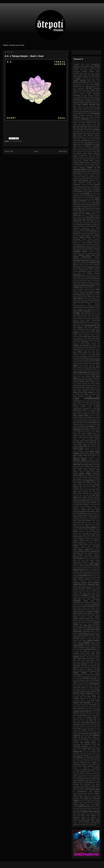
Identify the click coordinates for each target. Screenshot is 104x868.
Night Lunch (77, 492)
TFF (95, 662)
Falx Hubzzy (85, 266)
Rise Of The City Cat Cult (88, 566)
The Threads (83, 754)
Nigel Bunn (96, 490)
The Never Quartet (79, 726)
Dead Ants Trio (89, 212)
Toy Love (89, 781)
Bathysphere (77, 117)
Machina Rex (77, 428)
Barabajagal (95, 113)
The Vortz (96, 757)
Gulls (82, 313)
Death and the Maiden (82, 214)
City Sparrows (96, 179)
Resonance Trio (88, 559)
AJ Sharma (85, 77)
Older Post (63, 151)
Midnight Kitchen (91, 461)
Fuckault (76, 288)
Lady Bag (93, 403)
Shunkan (91, 606)
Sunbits (97, 651)
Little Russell (90, 419)
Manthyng (96, 435)
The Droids (76, 690)
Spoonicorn (77, 637)
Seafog (94, 590)
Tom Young (90, 775)
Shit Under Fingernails (84, 604)
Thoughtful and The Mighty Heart (90, 764)
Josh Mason (80, 371)
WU (88, 817)
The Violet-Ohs (88, 757)
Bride (86, 142)
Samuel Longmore (94, 581)
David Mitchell (82, 210)
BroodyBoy (97, 142)
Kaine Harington (86, 376)
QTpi (87, 548)
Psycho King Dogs (94, 544)
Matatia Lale (93, 443)
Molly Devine (83, 470)
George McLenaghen (87, 293)
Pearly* (76, 524)
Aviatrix (80, 108)
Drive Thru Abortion (93, 235)
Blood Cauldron (78, 137)
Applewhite (77, 99)
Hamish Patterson (82, 317)
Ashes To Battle (84, 103)
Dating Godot (92, 205)
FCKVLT (76, 270)
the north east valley (91, 726)
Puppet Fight (85, 546)
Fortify (87, 284)
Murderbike (96, 477)
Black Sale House (85, 133)
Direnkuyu (86, 223)
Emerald (91, 252)
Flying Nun (80, 282)
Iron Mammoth (84, 345)
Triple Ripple (96, 784)
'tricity (88, 64)
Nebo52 (91, 484)
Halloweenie (84, 315)
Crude (87, 193)
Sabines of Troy (84, 577)
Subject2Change (95, 646)
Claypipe (85, 180)
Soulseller (79, 628)
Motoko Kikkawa (85, 473)
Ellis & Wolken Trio (90, 250)
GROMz (93, 311)
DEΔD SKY (96, 219)
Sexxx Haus (77, 597)
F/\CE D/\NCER (89, 264)
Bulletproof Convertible (92, 146)
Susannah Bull (77, 655)
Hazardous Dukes (93, 322)
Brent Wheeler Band (79, 142)
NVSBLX (97, 497)
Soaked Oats (89, 619)
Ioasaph (76, 345)
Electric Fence (92, 248)
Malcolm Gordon (90, 432)
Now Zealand (83, 497)
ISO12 (80, 347)
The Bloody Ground (82, 671)
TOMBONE (80, 777)
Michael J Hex (95, 457)
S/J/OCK (76, 577)
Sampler (76, 581)
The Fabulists (92, 695)
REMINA (76, 557)
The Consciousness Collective (86, 682)
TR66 (98, 781)
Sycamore (83, 657)
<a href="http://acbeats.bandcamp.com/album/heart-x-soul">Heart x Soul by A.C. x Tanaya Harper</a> (36, 128)
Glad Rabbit (91, 300)
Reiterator (97, 555)
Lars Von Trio (91, 405)
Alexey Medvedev (95, 83)
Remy (81, 557)
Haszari (76, 322)
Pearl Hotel (80, 522)
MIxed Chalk (91, 468)
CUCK (91, 194)
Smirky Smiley (95, 615)
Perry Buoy (82, 526)
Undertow (97, 795)
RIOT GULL (77, 566)
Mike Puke (77, 464)
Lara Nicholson (81, 405)
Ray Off (86, 551)
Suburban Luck (95, 648)
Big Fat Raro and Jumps (87, 126)
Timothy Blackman (85, 772)
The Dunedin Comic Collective (87, 691)
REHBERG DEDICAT (94, 553)
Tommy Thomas (88, 777)
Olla (74, 504)
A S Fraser (83, 68)
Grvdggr (77, 313)
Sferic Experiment (85, 597)
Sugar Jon (79, 649)
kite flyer (97, 389)
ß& (92, 637)
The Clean (93, 678)
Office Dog (90, 501)
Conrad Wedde (78, 192)
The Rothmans (84, 739)
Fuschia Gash (89, 288)
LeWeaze (93, 412)
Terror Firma (89, 662)
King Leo (84, 387)
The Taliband (93, 752)
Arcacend (88, 99)
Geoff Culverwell (89, 291)
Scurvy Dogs (88, 590)
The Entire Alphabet (80, 695)
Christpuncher (77, 177)
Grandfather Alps (82, 309)
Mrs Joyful (76, 477)
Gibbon (97, 297)
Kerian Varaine (90, 382)
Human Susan (95, 335)
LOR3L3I (85, 423)
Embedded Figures (80, 251)
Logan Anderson (87, 421)
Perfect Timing (95, 524)
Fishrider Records (93, 273)
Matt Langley (83, 445)
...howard (76, 64)
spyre (90, 637)
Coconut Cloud (85, 184)
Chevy (98, 166)
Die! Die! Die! (88, 221)
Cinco (98, 177)
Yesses (97, 819)
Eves (75, 262)
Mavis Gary (83, 446)
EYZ (83, 264)
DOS (98, 230)
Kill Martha (83, 385)
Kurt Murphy (92, 394)
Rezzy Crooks (95, 560)
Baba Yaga (96, 112)
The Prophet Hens (83, 734)
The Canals (96, 675)
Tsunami (81, 788)
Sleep (75, 612)
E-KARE (90, 243)
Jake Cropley (92, 351)
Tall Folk (92, 658)
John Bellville (92, 364)
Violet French (83, 803)
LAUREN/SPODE (78, 408)
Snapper (97, 617)
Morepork (82, 472)
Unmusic (76, 797)
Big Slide (97, 126)
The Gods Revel (92, 707)
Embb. (97, 250)
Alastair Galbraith (80, 81)
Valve (81, 799)
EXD (87, 262)
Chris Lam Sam (85, 173)
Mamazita (84, 434)
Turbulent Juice (89, 788)
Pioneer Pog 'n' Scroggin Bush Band (85, 533)
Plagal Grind (95, 535)
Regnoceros (84, 553)
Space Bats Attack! (93, 629)
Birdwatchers (77, 132)
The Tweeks (84, 755)
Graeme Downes (79, 307)
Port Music (87, 539)
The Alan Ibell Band (94, 664)
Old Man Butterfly (91, 503)
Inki (91, 342)
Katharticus (96, 378)
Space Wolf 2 (78, 631)
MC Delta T (87, 448)
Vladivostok (96, 803)
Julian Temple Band (80, 373)
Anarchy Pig (90, 92)
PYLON (83, 548)
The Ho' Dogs (88, 708)
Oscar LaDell (95, 510)
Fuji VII (82, 288)
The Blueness (92, 671)
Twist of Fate (77, 790)
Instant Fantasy (85, 344)
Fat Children (77, 268)
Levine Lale (86, 412)
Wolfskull (92, 814)
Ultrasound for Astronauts (80, 793)
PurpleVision (77, 548)
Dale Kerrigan (95, 197)
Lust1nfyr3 (81, 426)
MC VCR (94, 448)
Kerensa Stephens (79, 382)
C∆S (98, 151)
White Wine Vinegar (94, 810)
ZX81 (95, 825)
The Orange (91, 728)
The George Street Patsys (81, 705)
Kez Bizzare (91, 384)
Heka (92, 324)
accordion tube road (80, 73)
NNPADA (97, 494)
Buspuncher (96, 148)
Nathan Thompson (79, 484)
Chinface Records (82, 171)
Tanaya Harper (17, 141)
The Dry (82, 690)
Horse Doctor (86, 331)
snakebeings (82, 617)
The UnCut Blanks (94, 755)
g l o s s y (96, 288)
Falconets (97, 264)
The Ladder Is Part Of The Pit (86, 711)
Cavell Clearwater (90, 159)
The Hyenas (77, 710)
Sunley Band (95, 653)
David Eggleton (84, 206)
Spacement (86, 631)
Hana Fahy (91, 317)
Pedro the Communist (85, 524)
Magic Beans (92, 430)
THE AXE (84, 666)
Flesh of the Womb (87, 275)
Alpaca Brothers (90, 86)
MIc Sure (87, 457)
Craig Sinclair (96, 192)
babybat (76, 114)
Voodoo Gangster (79, 805)
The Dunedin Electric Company (86, 692)
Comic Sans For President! (91, 188)
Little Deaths (82, 419)
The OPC (84, 728)
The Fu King (85, 701)
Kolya (95, 393)
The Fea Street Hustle (88, 697)
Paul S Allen (77, 521)
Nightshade (86, 492)
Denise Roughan (87, 219)
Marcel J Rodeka (78, 437)
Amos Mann (86, 90)
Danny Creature (82, 203)
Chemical (86, 166)
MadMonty (77, 430)
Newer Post (9, 151)
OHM (95, 501)
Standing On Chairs (86, 639)
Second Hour (82, 592)
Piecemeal (82, 531)
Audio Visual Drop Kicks (81, 106)
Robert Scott (78, 570)
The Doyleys (82, 688)
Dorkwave (93, 230)
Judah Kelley (88, 371)
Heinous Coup (85, 324)
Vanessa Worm (88, 799)
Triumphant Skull (78, 786)
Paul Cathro (93, 517)
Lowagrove (82, 425)
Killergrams (89, 385)
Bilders (78, 128)
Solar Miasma (82, 622)
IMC (82, 340)
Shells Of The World (91, 603)
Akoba (84, 79)
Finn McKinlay (96, 271)
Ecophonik (76, 244)
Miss (98, 466)
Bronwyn (91, 142)
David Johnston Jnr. (94, 206)
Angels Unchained (93, 94)
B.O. (98, 110)
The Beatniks (80, 669)
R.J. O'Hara (96, 548)
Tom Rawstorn (83, 775)
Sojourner (91, 621)
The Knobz (94, 710)
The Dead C (94, 684)
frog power (91, 286)
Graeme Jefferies (89, 307)
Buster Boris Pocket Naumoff (81, 150)
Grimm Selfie (78, 311)
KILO (79, 387)
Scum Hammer (81, 590)
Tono (75, 779)
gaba (75, 289)
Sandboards (77, 583)
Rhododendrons (78, 562)
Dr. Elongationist (92, 232)
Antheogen (91, 95)
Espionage (77, 261)
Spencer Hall (91, 633)
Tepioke (97, 660)
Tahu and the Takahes (93, 657)
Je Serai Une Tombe (94, 358)
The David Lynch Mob (83, 684)
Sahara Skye (93, 577)
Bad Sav (81, 114)
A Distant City (88, 66)
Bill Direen (84, 128)
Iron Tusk (93, 345)
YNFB (75, 821)
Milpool (91, 465)
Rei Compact (78, 555)
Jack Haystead (91, 349)
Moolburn (76, 472)
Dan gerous (85, 199)
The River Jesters (90, 737)
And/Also (97, 92)
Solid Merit (90, 622)
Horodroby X (77, 331)
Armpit (97, 99)
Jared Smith (96, 355)
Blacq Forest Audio (80, 135)
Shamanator (96, 599)
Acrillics (97, 73)
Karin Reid (81, 378)
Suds (75, 649)
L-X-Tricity (88, 396)
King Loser (91, 387)
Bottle (86, 141)
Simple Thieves (95, 608)
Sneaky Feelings (79, 619)
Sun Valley (84, 651)
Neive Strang (91, 486)
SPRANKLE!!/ (84, 637)
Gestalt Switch (86, 295)
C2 (74, 153)
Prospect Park (93, 542)
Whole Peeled (78, 812)
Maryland (80, 443)
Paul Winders (86, 521)
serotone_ (76, 594)
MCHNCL (81, 450)
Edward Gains (81, 246)
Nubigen (91, 497)
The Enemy (96, 693)
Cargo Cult (92, 155)
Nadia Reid (89, 481)
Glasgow (97, 300)
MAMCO (90, 434)
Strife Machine (78, 646)
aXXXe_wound (77, 110)
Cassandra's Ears (83, 157)
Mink (98, 465)
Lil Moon (97, 416)
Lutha (86, 426)
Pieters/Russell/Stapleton (93, 531)
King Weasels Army (79, 389)
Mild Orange (85, 465)
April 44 (82, 99)
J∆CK (83, 347)
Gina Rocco (86, 298)
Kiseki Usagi (90, 389)
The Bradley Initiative (86, 672)
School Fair (77, 588)
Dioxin (81, 223)
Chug (83, 177)
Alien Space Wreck (88, 85)
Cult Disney (96, 194)
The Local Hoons (82, 715)
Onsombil (93, 506)
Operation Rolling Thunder (83, 508)
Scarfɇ (75, 586)
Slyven (93, 613)
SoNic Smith (87, 626)
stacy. (95, 637)
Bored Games (92, 139)
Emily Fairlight (88, 253)
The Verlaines (78, 757)
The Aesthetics (82, 664)
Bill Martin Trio (82, 130)
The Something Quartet (85, 748)
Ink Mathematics (84, 342)
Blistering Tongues (93, 135)
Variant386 (96, 799)
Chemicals (92, 166)
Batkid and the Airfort (88, 117)
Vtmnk (75, 806)
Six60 (75, 610)
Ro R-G (75, 568)
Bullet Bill (81, 146)
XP (79, 819)
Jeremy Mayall (95, 360)
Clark (80, 180)
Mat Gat (86, 443)
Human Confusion (84, 335)
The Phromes (85, 732)
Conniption (96, 190)
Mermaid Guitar (95, 453)
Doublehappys (77, 232)
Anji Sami (84, 95)
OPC (98, 506)
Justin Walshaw (91, 374)
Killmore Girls (96, 385)
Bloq (85, 137)
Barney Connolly (79, 115)
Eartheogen (96, 243)
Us (91, 797)
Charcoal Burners (79, 164)
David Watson (91, 210)
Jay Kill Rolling (84, 358)
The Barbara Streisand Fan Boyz (88, 668)
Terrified (82, 662)
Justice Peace (82, 374)
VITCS (90, 803)
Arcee (93, 99)
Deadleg (97, 212)
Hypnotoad (94, 336)
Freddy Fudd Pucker (80, 286)
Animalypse (77, 95)
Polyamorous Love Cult (89, 537)
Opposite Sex (86, 510)
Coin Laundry (95, 184)
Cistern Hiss (87, 179)
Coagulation (77, 184)
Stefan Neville (77, 641)
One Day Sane (93, 504)
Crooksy (81, 194)
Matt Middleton (92, 445)
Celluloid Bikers (88, 161)
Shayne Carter (89, 601)
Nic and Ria (88, 488)
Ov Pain (95, 513)
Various (76, 801)
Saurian (84, 585)
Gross (98, 311)
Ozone (80, 515)
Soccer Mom (81, 621)
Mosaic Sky (90, 472)
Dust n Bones (82, 243)
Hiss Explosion (78, 327)
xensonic (93, 817)
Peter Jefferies (91, 528)
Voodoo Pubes (90, 805)
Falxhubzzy (92, 266)
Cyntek (81, 195)
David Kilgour (77, 208)
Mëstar (85, 455)
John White (96, 367)
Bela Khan (97, 121)
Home (36, 151)
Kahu (98, 374)
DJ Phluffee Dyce (92, 226)
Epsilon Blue (95, 255)
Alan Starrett (96, 79)
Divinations (88, 225)
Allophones (81, 86)
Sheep (83, 603)
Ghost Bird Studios (82, 297)
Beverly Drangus (86, 124)
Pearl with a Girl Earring (92, 522)
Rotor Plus (87, 574)
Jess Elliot (76, 362)
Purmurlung (96, 546)
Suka (84, 649)
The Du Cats (89, 690)
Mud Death (83, 477)
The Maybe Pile (91, 721)
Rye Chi (93, 576)
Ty (74, 792)
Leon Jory (89, 410)
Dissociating (80, 225)
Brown (75, 144)
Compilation (77, 190)
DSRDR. (76, 237)
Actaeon (76, 75)
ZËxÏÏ (79, 825)
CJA (75, 180)
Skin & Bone (92, 610)
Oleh (98, 503)
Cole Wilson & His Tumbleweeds (90, 186)
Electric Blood (84, 248)
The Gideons (93, 705)
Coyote (90, 192)
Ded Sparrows (82, 217)
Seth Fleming (83, 594)
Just (76, 374)
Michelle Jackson (94, 459)
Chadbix (76, 162)
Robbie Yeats (96, 568)
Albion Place (91, 81)
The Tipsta (89, 754)
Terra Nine (76, 662)
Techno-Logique (90, 660)
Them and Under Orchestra (81, 761)
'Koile (82, 64)
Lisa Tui (76, 419)
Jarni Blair (76, 356)
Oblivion (80, 499)
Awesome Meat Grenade (91, 108)
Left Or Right (82, 410)
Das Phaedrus (78, 205)
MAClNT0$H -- (86, 428)
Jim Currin (85, 362)
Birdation (96, 130)
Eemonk (88, 246)
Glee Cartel (77, 302)
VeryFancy (83, 801)
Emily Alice (81, 253)
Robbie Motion (88, 568)
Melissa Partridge (84, 452)
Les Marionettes (78, 412)
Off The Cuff (96, 499)
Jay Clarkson (83, 356)
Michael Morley (80, 459)
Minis (95, 465)
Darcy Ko (89, 203)
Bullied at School (78, 148)
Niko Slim (93, 492)
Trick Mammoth (85, 784)
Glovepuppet (84, 302)
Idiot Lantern (84, 338)
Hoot (98, 329)
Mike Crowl (83, 463)
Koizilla (90, 393)
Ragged (87, 550)
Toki (81, 773)
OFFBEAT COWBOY (80, 501)
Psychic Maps (83, 544)
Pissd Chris (86, 535)
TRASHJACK (81, 782)
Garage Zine (89, 289)
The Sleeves (85, 744)
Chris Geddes (92, 171)
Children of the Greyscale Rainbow (86, 169)
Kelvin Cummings (87, 380)
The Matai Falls (91, 719)
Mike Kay (89, 463)
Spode (97, 635)
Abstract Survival (88, 72)
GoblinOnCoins (93, 302)
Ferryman (97, 270)
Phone (76, 531)
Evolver (84, 262)
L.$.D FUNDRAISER (86, 398)
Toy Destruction (81, 781)
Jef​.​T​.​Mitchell (77, 360)
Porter (92, 539)
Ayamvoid (84, 110)
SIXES (78, 610)
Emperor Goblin (84, 255)
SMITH (75, 617)
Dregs (83, 235)
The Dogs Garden (87, 686)
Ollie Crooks (80, 504)
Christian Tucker (95, 175)
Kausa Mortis (77, 380)
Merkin (87, 453)
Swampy (76, 657)
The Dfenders (77, 686)
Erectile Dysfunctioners (82, 257)
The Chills (86, 678)
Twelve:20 (97, 788)
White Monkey (84, 810)
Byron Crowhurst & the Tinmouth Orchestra (85, 151)
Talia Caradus (78, 658)
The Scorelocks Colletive (88, 741)
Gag (78, 289)
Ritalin (98, 566)
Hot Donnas (82, 333)
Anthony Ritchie (83, 97)
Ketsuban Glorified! (82, 384)
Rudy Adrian (83, 575)
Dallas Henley (77, 199)
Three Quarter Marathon (86, 766)
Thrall (75, 766)
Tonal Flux (96, 777)
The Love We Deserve (93, 715)
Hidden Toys (81, 326)
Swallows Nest (86, 655)
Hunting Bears (87, 336)
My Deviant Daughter (87, 479)
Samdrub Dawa (95, 579)
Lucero (87, 425)
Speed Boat (83, 633)
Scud (75, 590)
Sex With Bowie (94, 595)
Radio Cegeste (78, 550)
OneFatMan (86, 506)
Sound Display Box (89, 628)
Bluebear (97, 137)
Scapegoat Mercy (93, 585)
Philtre (98, 530)
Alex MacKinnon (84, 83)
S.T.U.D (97, 576)
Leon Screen (96, 410)
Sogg (86, 621)
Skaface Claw (84, 610)
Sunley (87, 653)
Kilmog (75, 387)
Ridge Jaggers (95, 564)
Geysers (93, 295)
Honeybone (81, 329)
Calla (85, 153)
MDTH (87, 450)
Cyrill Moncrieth (88, 195)
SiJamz (97, 606)
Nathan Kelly (96, 483)
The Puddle (93, 734)
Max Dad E (91, 446)
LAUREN (97, 406)
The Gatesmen (95, 703)
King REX (97, 387)
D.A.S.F (95, 195)
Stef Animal (96, 639)
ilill (80, 340)
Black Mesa (77, 133)
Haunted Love (83, 322)
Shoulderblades (78, 606)
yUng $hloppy (85, 823)
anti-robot (91, 97)
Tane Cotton (81, 660)
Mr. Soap (97, 475)
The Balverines (92, 666)
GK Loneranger (83, 300)
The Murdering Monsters (93, 725)
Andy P (76, 94)
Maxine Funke (78, 448)
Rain (92, 550)
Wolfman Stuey (85, 814)
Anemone (83, 94)
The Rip (81, 737)
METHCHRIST (92, 455)
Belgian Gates (77, 123)
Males (98, 432)
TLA (78, 773)
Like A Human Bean (81, 415)
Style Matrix (87, 646)
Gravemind (90, 309)
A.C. (11, 141)
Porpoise (81, 539)
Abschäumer (77, 72)
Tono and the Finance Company (86, 779)
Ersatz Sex (91, 259)
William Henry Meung (91, 812)
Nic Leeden (96, 488)
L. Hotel (96, 396)
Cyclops (76, 195)
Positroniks (97, 539)
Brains (90, 141)
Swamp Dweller (95, 655)
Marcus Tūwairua (89, 437)
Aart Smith (84, 70)
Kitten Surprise (83, 391)
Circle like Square (78, 179)
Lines (94, 417)
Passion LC (86, 517)
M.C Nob (97, 426)
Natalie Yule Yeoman (85, 483)
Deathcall (97, 215)
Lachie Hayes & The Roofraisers (91, 401)
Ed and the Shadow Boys (87, 244)
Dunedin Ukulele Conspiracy (91, 239)
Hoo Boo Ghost (91, 329)
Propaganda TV (83, 542)
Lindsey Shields (78, 417)
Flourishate (96, 279)
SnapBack (90, 617)
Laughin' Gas (86, 406)
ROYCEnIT (93, 574)
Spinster (80, 635)
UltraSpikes (91, 793)
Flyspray (85, 282)
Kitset (75, 391)
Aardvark (76, 70)
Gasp (94, 289)
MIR (84, 466)
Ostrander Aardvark (84, 512)
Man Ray (97, 434)
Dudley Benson (85, 237)
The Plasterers (93, 732)
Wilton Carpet (77, 814)
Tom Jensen (93, 773)
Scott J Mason (86, 588)
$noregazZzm (95, 64)
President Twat (89, 541)
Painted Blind (96, 515)
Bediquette (85, 119)
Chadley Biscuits (85, 162)
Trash (75, 782)
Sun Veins (91, 651)
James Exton (92, 353)
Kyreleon (81, 396)
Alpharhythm (81, 88)
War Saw (93, 806)
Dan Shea (92, 199)
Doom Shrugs (85, 230)
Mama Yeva (77, 434)
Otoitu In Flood (95, 512)
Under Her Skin (89, 795)
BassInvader (90, 115)
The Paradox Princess (86, 730)
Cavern (97, 159)
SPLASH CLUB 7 (89, 635)
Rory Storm (87, 572)
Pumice (76, 546)
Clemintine (92, 181)
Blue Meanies (90, 137)
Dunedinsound (96, 241)
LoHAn (94, 421)
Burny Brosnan (88, 148)
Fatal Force (84, 268)
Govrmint (97, 306)
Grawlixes (97, 309)
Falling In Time (77, 266)
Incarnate (86, 340)
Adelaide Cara (86, 75)
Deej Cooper (90, 217)
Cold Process (77, 186)
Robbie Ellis (81, 568)
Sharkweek (77, 601)
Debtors (75, 217)
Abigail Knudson (94, 70)
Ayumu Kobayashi (92, 110)
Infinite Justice (93, 340)
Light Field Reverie (94, 414)
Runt (89, 576)
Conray (85, 192)
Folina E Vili (91, 282)
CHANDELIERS (95, 162)
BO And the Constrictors (80, 139)
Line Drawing (88, 417)
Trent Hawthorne (90, 782)
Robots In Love (89, 570)
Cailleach (79, 153)
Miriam (87, 466)
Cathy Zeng (82, 159)
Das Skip (85, 205)
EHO (92, 246)
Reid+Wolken (89, 555)
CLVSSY (89, 183)
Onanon (86, 504)
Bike (75, 128)
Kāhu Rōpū (77, 376)
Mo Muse (97, 468)
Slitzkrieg (80, 613)
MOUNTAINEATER (79, 475)
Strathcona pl (95, 644)
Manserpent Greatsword (86, 435)
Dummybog (77, 239)
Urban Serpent (84, 797)
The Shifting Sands (88, 743)
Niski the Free (90, 494)
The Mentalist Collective (89, 723)
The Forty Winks (91, 699)
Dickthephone (77, 221)
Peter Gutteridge (81, 528)
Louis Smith (92, 423)
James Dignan (83, 353)
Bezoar (94, 124)
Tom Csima (86, 773)
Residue (80, 558)
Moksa (75, 470)
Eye (75, 264)
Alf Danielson (77, 85)
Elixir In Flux (81, 250)
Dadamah (88, 197)
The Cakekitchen (87, 675)
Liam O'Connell (83, 414)
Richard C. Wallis (89, 562)
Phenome (92, 530)
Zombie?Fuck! (85, 825)
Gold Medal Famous (90, 304)
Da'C (83, 197)
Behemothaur (90, 121)
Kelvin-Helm (96, 380)
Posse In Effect (79, 541)
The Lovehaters (78, 717)
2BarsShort (77, 66)
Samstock (83, 581)
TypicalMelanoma (82, 792)
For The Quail (80, 284)
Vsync (97, 804)
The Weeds (76, 759)
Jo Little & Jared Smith (83, 364)
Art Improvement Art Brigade (83, 101)
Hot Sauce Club (90, 333)
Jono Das (93, 369)
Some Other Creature (86, 624)
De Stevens (80, 212)
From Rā (97, 286)
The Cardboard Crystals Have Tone (83, 677)
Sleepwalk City (82, 612)
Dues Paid (96, 237)
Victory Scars (90, 801)
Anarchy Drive (82, 92)
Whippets (90, 808)
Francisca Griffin (94, 284)
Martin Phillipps (85, 441)
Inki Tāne (97, 342)
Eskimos (97, 259)
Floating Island (91, 277)
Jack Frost (84, 349)
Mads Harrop (85, 430)
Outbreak (89, 513)
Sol (96, 621)
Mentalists (82, 453)
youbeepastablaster (84, 821)
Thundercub (96, 768)
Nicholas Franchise (79, 490)
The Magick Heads (90, 717)
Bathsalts (97, 115)
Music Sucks (77, 479)
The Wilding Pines (85, 759)
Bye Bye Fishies (94, 150)
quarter (90, 548)
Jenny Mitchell (85, 360)
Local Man (80, 421)
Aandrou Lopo (95, 68)
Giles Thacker (78, 298)
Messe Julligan (78, 455)
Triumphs (85, 786)
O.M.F (75, 499)
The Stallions (83, 750)
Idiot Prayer (92, 338)
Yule (79, 823)
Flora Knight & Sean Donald (85, 279)
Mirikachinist (93, 466)
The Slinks (93, 744)
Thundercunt (77, 770)
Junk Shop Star (91, 373)
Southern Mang (82, 630)
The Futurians (85, 703)
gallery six (82, 289)
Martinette (93, 441)
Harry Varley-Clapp (93, 320)
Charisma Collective (90, 164)
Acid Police (91, 73)
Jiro (97, 362)
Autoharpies (93, 106)
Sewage (85, 595)
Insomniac (76, 344)
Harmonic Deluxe (79, 320)
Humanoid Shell (78, 336)
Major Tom (81, 432)
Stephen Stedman (93, 640)
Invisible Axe (95, 344)
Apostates (97, 97)
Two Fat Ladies (94, 790)
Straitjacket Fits (88, 642)
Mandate (76, 435)
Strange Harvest (84, 644)
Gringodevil (87, 311)
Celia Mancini (77, 161)
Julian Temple (96, 371)
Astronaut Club (94, 104)
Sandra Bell (77, 585)
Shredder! (85, 606)
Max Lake (97, 446)
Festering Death (78, 271)
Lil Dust (91, 416)
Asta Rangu (92, 103)
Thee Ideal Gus (95, 759)
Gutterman (94, 313)
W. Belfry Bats (82, 806)
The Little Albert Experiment (85, 714)
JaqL (90, 355)
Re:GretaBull (92, 551)
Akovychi (89, 79)
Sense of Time (90, 592)
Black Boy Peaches (86, 132)
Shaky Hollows (87, 599)
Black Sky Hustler (95, 133)
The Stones (92, 750)
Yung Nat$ (93, 823)
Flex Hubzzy (96, 275)
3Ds (82, 66)
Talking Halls (86, 658)
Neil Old (82, 486)
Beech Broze (93, 119)
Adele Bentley (95, 75)
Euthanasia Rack (94, 261)
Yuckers (76, 823)
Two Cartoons (85, 790)
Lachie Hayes (77, 401)
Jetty (81, 362)
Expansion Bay (94, 262)
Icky (78, 338)
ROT (82, 574)
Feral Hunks (89, 270)
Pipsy (80, 535)
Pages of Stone (87, 515)
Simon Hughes (86, 608)
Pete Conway (93, 526)
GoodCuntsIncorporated (80, 306)
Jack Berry (89, 347)
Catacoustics (92, 157)
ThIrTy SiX (93, 761)
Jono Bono (87, 369)
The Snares (93, 746)
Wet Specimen (83, 808)
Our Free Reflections (80, 513)
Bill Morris (90, 130)
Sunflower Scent (79, 653)
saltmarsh (87, 579)
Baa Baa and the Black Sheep (83, 112)
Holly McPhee (88, 327)
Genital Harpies (78, 291)
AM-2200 (89, 88)
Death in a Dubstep (88, 215)
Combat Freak (78, 188)
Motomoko (96, 474)
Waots (89, 806)
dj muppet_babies (82, 226)
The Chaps (79, 678)
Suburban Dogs (84, 648)
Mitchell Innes (83, 468)
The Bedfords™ (89, 669)
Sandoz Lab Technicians (91, 583)
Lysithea (91, 426)
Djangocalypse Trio (88, 228)
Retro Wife (85, 560)
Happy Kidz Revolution (93, 318)
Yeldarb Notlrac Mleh (88, 819)
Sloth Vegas (87, 613)
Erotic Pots (83, 259)
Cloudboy (81, 183)
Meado (92, 450)
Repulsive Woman (88, 557)
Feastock (81, 270)
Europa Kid (85, 261)
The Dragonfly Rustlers (93, 688)
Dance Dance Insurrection (86, 200)
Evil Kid (79, 262)
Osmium (76, 512)
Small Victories (86, 615)
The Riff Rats (85, 735)
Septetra (97, 592)
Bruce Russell (81, 144)
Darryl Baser (96, 203)
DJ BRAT (94, 225)
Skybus (97, 610)
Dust (75, 243)
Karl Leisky (89, 378)
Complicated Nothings (87, 190)
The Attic (77, 666)
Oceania (85, 499)
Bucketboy (89, 144)
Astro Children (83, 104)
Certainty (97, 161)
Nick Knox (88, 490)
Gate (98, 289)
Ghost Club (91, 297)
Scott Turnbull (96, 588)
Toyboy (94, 781)
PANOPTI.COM (78, 517)
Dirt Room (93, 223)
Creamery (76, 194)
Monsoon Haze (94, 470)
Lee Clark (93, 408)
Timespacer (91, 770)
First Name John (79, 273)
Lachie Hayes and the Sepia (81, 403)
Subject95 (76, 648)
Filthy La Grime (87, 271)
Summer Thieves (91, 649)
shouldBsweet (95, 604)
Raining (81, 551)
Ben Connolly (87, 123)
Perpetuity (76, 526)
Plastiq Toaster (78, 537)
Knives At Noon (83, 393)
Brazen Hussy (96, 141)
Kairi (93, 376)
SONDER (81, 626)
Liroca (98, 417)
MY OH (95, 479)
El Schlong (97, 246)
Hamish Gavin (91, 315)
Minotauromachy (78, 466)
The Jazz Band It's (85, 710)
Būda (94, 144)
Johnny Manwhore (78, 369)
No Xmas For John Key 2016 (83, 495)
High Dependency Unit (92, 326)
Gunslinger (88, 313)
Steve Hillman (78, 642)
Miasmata (81, 457)
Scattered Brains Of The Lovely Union (89, 586)
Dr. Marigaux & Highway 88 (86, 234)
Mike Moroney (96, 463)
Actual (80, 75)
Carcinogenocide (83, 155)
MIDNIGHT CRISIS (80, 461)
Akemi (78, 79)
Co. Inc (96, 183)
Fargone (97, 266)
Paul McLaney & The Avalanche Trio (90, 519)
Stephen (84, 641)
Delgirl (80, 219)
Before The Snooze (81, 121)
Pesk (87, 526)
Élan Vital (76, 248)
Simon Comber (78, 608)
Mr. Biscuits (89, 475)
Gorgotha (90, 306)
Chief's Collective (79, 168)
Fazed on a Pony (94, 268)
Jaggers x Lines (82, 351)
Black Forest (96, 132)
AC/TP (98, 72)
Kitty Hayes (92, 391)
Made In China (95, 428)
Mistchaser (76, 468)
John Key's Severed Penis (85, 367)
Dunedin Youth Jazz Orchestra (82, 241)
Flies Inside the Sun (80, 277)
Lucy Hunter (93, 425)
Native (86, 484)
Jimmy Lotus (92, 362)
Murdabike (90, 477)
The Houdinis (96, 708)
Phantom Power (84, 530)
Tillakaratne (84, 770)
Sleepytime (90, 612)
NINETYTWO (82, 494)
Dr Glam (84, 232)
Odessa (89, 499)
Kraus (86, 394)
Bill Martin (91, 128)
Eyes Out (79, 264)
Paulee (93, 521)
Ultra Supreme (94, 792)
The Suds (86, 752)
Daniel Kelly (91, 201)
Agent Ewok (77, 77)
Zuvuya (91, 825)
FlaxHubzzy (77, 275)
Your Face (95, 821)
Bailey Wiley (87, 114)
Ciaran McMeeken (91, 177)
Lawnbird (86, 408)
